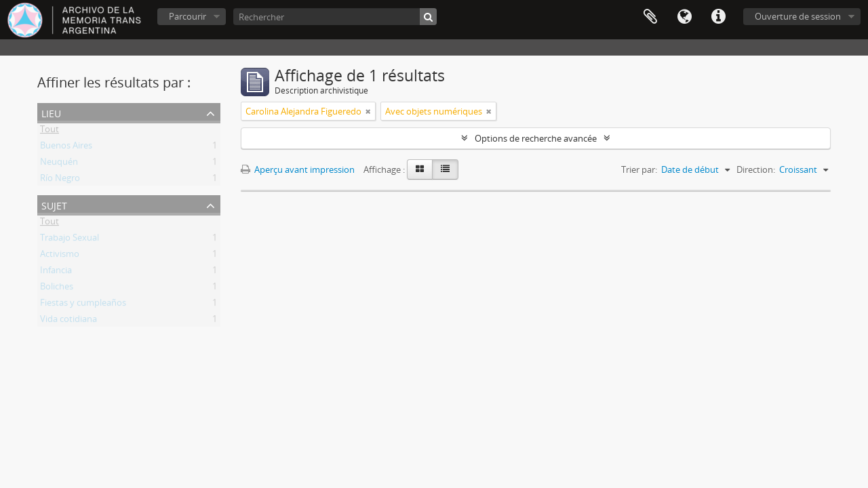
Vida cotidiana (68, 321)
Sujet (54, 204)
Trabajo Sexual (70, 240)
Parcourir (188, 16)
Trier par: (639, 169)
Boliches (57, 289)
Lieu (51, 112)
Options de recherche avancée (536, 138)
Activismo (60, 256)
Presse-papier (650, 17)
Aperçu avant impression (298, 169)
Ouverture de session (798, 16)
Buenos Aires (66, 148)
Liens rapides (718, 17)
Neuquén (59, 164)
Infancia (56, 272)
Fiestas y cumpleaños (83, 305)
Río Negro (60, 180)
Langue (684, 17)
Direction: (756, 169)
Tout (50, 131)
